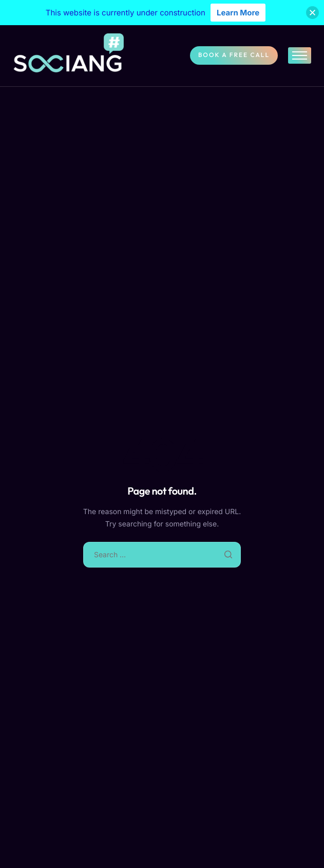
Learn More (238, 13)
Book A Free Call (234, 55)
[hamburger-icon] (300, 55)
